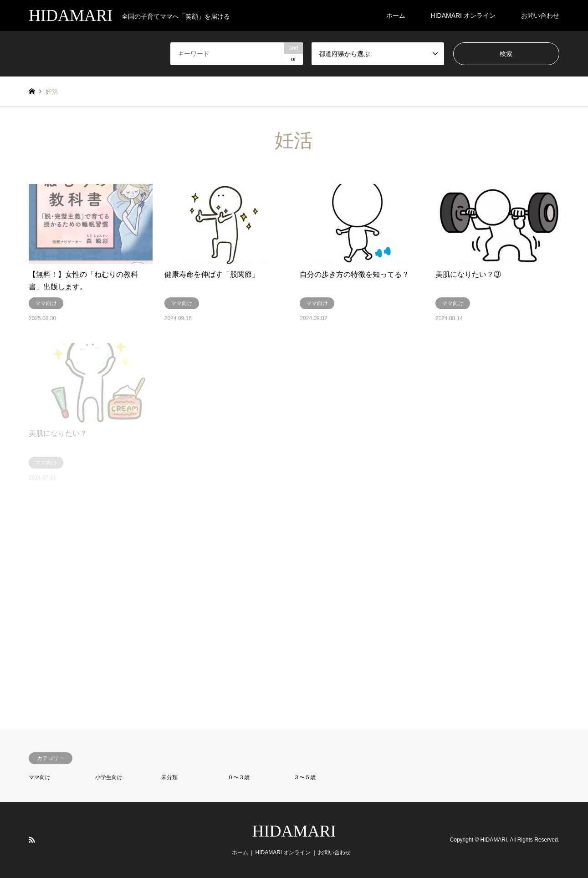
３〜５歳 (305, 777)
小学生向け (109, 777)
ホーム (396, 15)
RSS (32, 840)
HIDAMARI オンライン (463, 15)
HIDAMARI (294, 831)
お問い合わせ (540, 15)
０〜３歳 (239, 777)
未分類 (169, 777)
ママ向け (40, 777)
